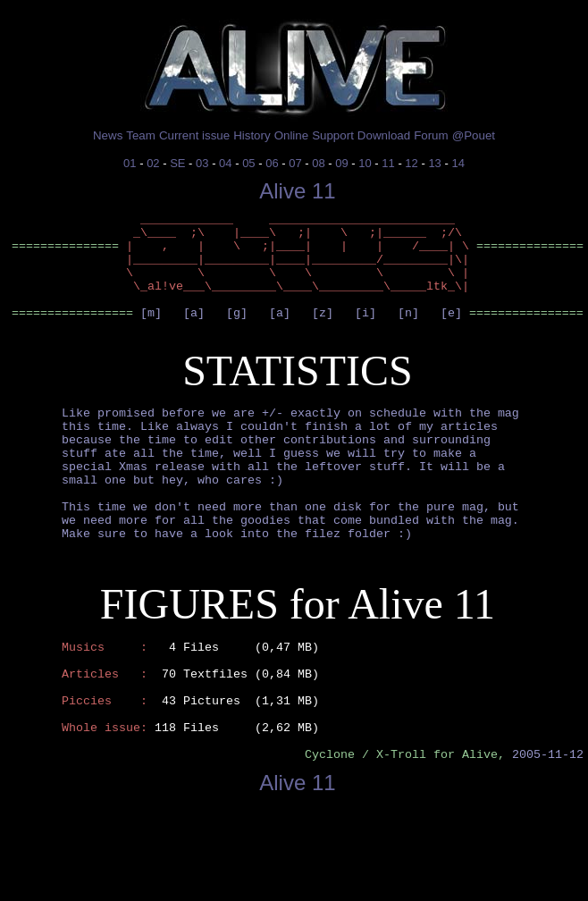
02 (153, 163)
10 (365, 163)
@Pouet (474, 135)
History (252, 135)
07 (295, 163)
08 (318, 163)
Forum (431, 135)
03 (202, 163)
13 (434, 163)
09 (341, 163)
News (108, 135)
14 (458, 163)
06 (272, 163)
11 (388, 163)
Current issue (194, 135)
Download (384, 135)
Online (292, 135)
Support (333, 135)
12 (411, 163)
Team (141, 135)
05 (248, 163)
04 (225, 163)
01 (130, 163)
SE (177, 163)
